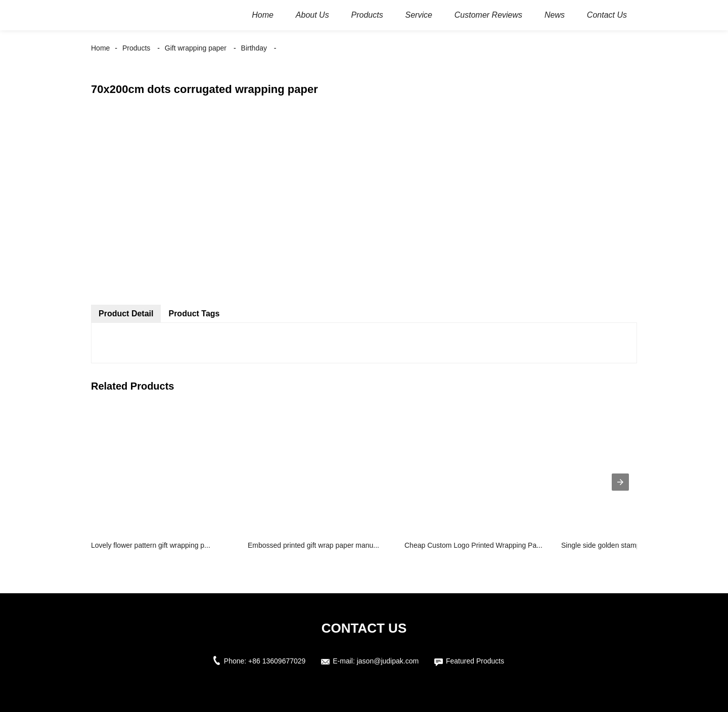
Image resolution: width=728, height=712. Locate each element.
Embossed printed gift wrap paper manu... (313, 545)
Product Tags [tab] (194, 314)
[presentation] (620, 482)
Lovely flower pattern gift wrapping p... (151, 545)
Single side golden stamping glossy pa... (624, 545)
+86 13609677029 (277, 661)
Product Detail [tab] (126, 314)
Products (136, 48)
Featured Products (475, 661)
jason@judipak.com (388, 661)
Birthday (254, 48)
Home (100, 48)
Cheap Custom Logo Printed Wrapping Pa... (473, 545)
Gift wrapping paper (196, 48)
